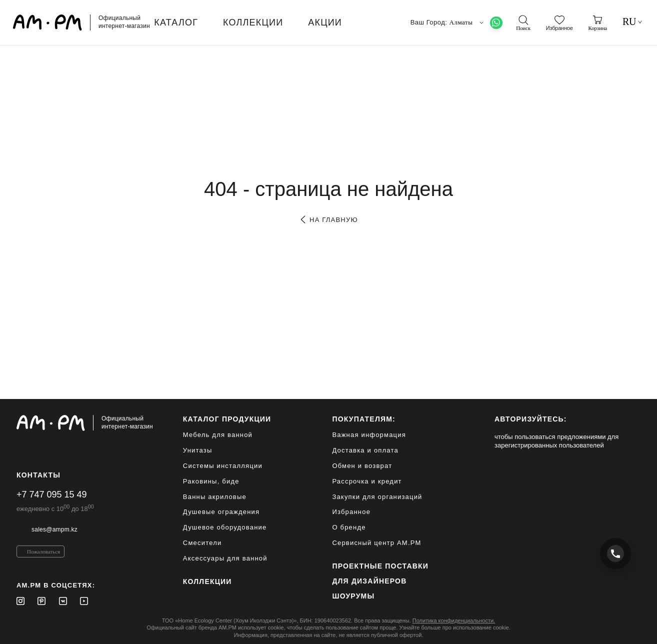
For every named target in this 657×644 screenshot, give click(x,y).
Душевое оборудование (225, 527)
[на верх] (630, 628)
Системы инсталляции (223, 466)
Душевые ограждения (221, 512)
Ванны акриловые (215, 497)
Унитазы (198, 450)
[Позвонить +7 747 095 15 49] (615, 553)
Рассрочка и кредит (367, 481)
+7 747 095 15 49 (52, 494)
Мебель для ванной (218, 435)
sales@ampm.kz (54, 529)
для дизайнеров (369, 581)
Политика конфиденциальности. (454, 620)
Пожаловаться (43, 551)
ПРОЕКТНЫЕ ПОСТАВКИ (380, 566)
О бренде (349, 527)
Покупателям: (364, 419)
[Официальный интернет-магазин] (85, 423)
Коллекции (207, 581)
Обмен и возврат (362, 466)
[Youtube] (84, 601)
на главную (328, 220)
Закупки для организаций (377, 497)
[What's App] (496, 23)
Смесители (202, 543)
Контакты (38, 475)
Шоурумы (353, 596)
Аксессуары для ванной (225, 558)
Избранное (351, 512)
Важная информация (369, 435)
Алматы (468, 22)
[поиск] (523, 23)
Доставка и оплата (365, 450)
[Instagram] (20, 601)
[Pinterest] (41, 601)
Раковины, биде (211, 481)
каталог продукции (227, 419)
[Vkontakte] (63, 601)
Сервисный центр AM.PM (376, 543)
